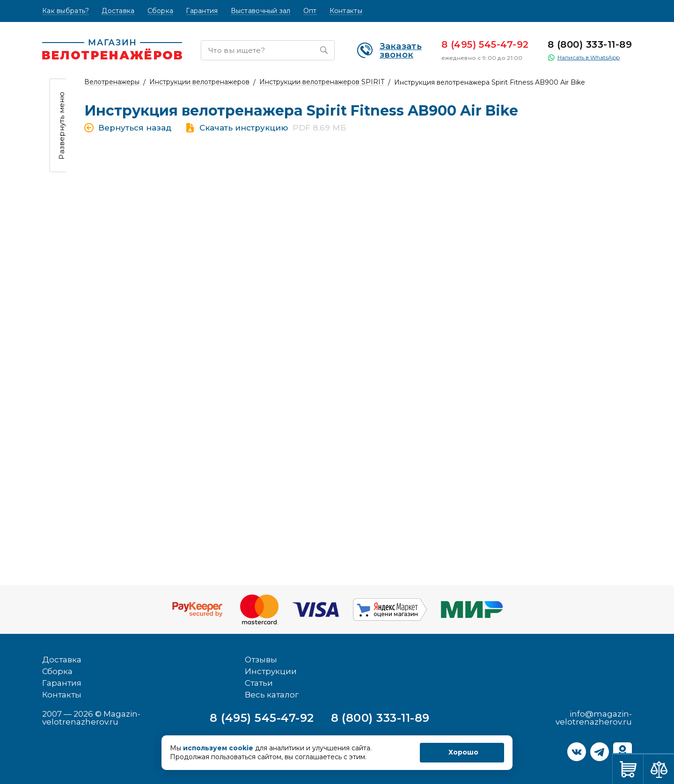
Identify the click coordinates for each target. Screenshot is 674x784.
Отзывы (261, 660)
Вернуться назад (135, 128)
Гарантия (202, 11)
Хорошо (463, 752)
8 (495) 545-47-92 (485, 44)
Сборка (161, 11)
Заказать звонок (389, 51)
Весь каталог (272, 695)
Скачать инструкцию (244, 128)
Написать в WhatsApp (584, 58)
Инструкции (271, 671)
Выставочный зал (261, 11)
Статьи (259, 683)
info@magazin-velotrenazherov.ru (594, 718)
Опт (310, 11)
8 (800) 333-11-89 (590, 44)
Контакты (346, 11)
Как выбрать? (66, 11)
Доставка (118, 11)
